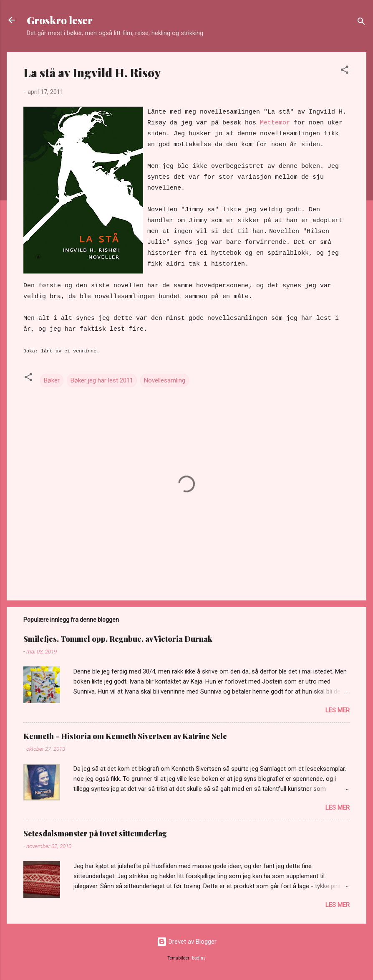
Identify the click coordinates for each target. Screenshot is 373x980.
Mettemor (275, 123)
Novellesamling (165, 380)
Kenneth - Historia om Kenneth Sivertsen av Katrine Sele (125, 736)
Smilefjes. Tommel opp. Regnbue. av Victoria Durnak (118, 639)
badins (199, 958)
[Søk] (361, 23)
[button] (345, 71)
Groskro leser (60, 20)
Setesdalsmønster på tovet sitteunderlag (95, 833)
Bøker (52, 380)
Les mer (338, 710)
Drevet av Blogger (187, 942)
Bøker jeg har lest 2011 (102, 380)
